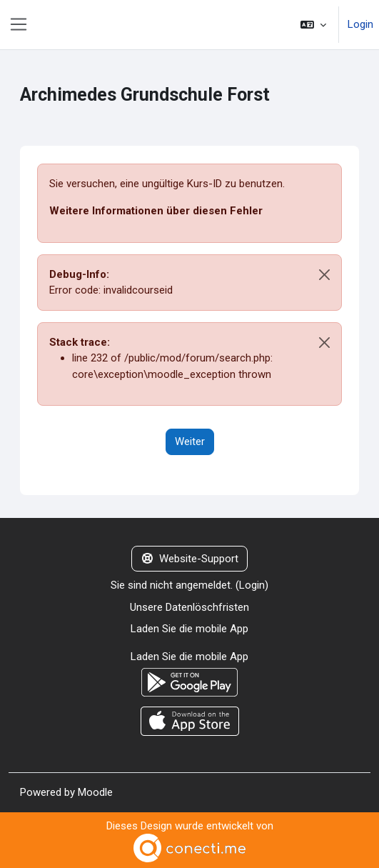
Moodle (95, 792)
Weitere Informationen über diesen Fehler (156, 211)
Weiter (190, 442)
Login (360, 24)
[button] (313, 25)
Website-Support (190, 559)
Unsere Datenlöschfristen (189, 607)
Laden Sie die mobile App (189, 629)
